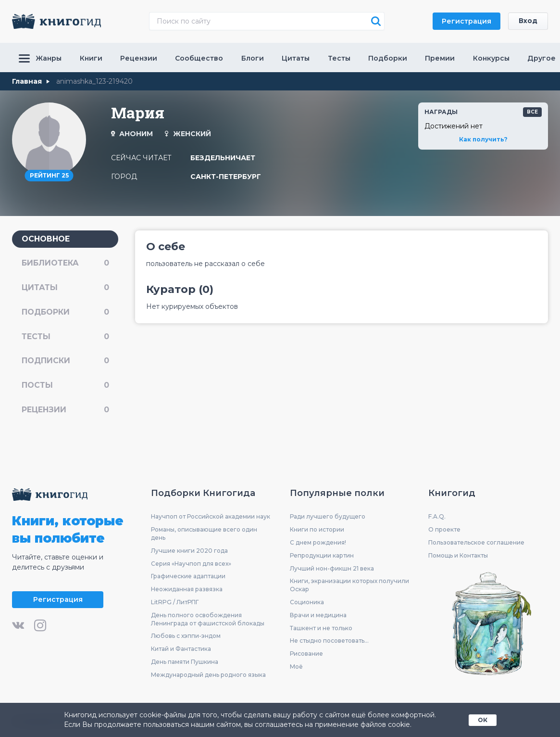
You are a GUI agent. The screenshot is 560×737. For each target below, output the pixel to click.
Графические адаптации (188, 577)
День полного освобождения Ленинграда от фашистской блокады (208, 620)
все (532, 111)
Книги (91, 58)
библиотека (65, 263)
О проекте (444, 530)
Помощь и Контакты (458, 556)
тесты (65, 337)
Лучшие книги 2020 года (189, 551)
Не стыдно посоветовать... (329, 642)
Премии (440, 58)
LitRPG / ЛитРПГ (175, 603)
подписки (65, 361)
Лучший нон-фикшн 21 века (332, 569)
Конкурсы (491, 58)
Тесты (339, 58)
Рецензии (139, 58)
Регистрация (467, 21)
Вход (528, 21)
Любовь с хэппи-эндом (186, 637)
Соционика (307, 603)
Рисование (306, 654)
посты (65, 386)
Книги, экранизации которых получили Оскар (349, 586)
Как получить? (483, 139)
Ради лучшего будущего (328, 517)
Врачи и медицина (318, 616)
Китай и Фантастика (181, 649)
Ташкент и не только (321, 629)
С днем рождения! (318, 543)
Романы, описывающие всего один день (204, 534)
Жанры (40, 58)
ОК (483, 719)
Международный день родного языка (208, 675)
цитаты (65, 287)
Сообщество (199, 58)
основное (46, 238)
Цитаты (296, 58)
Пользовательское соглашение (476, 543)
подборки (65, 312)
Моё (296, 667)
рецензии (65, 410)
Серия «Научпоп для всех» (191, 564)
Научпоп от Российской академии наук (211, 517)
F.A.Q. (437, 517)
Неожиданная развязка (187, 590)
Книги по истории (317, 530)
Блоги (253, 58)
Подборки (388, 58)
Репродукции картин (322, 556)
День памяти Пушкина (185, 662)
